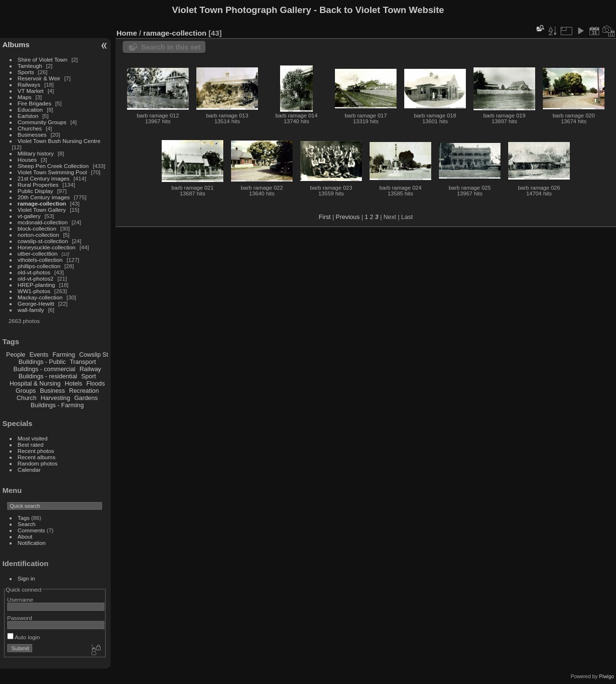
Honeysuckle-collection (47, 247)
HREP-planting (37, 285)
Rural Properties (38, 185)
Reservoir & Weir (39, 78)
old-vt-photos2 (36, 278)
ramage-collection (42, 203)
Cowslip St (93, 355)
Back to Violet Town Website (382, 10)
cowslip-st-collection (43, 241)
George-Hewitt (36, 303)
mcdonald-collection (43, 222)
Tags (24, 518)
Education (30, 110)
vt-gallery (29, 216)
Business (52, 391)
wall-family (31, 310)
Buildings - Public (42, 362)
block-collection (37, 228)
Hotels (74, 383)
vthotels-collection (40, 260)
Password (20, 618)
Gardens (86, 398)
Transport (83, 362)
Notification (32, 543)
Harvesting (55, 398)
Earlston (28, 116)
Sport (89, 376)
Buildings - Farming (57, 405)
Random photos (38, 463)
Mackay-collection (40, 297)
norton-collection (38, 235)
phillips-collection (39, 266)
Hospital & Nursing (35, 383)
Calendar (29, 470)
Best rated (31, 445)
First (325, 217)
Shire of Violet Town (43, 59)
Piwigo (607, 676)
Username (20, 600)
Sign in (26, 578)
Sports (26, 72)
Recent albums (37, 457)
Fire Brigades (35, 103)
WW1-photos (34, 291)
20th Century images (44, 197)
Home (127, 33)
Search (27, 524)
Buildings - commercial (45, 369)
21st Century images (44, 178)
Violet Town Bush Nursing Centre (59, 141)
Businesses (32, 135)
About (25, 536)
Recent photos (36, 451)
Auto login (24, 637)
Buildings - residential (48, 376)
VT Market (31, 91)
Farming (64, 355)
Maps (25, 97)
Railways (29, 84)
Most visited (33, 438)
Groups (26, 391)
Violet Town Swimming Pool (52, 172)
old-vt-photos (34, 272)
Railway (90, 369)
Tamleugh (30, 66)
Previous (348, 217)
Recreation (84, 391)
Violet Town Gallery (42, 210)
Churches (30, 128)
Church (27, 398)
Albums (16, 45)
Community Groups (42, 122)
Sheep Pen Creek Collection (53, 166)
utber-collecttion (38, 253)
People (16, 355)
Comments (32, 530)
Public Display (36, 191)
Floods (95, 383)
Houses (27, 160)
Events (39, 355)
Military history (36, 153)
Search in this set (171, 47)
